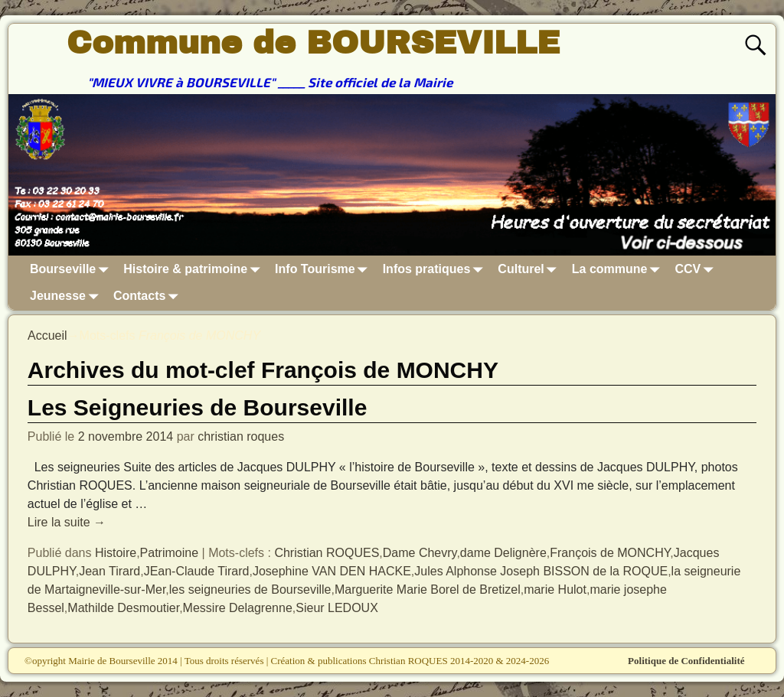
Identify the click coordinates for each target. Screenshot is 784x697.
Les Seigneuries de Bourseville (198, 407)
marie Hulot (555, 590)
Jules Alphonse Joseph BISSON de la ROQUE (541, 571)
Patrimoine (169, 553)
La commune (619, 269)
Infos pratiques (436, 269)
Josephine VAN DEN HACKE (332, 571)
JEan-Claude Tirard (197, 571)
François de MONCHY (610, 553)
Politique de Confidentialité (686, 661)
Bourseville (72, 269)
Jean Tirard (109, 571)
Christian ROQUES (327, 553)
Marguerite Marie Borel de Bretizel (428, 590)
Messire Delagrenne (238, 608)
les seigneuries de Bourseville (250, 590)
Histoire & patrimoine (194, 269)
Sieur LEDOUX (337, 608)
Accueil (47, 335)
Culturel (530, 269)
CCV (697, 269)
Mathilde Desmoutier (123, 608)
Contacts (149, 296)
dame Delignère (503, 553)
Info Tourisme (324, 269)
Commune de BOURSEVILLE (313, 43)
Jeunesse (67, 296)
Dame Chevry (420, 553)
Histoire (116, 553)
